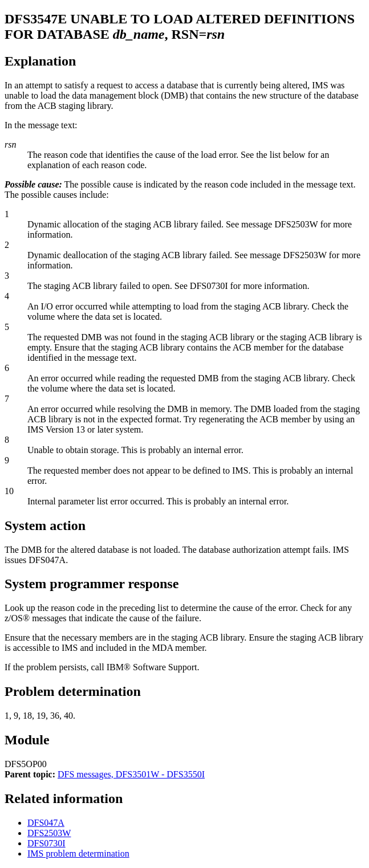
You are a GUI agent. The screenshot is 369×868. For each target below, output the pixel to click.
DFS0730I (46, 843)
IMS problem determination (78, 853)
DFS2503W (49, 833)
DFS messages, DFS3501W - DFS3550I (131, 774)
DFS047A (46, 823)
